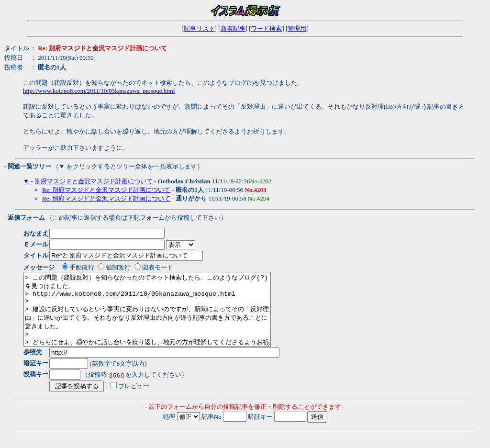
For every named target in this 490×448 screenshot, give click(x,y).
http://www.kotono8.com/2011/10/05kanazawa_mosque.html (99, 91)
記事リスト (199, 28)
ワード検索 (266, 28)
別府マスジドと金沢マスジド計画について (94, 181)
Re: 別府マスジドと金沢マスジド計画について (106, 190)
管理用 (297, 28)
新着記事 (233, 28)
